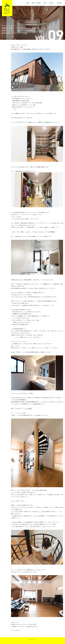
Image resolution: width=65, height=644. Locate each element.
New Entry (13, 630)
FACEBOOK (59, 3)
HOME (28, 3)
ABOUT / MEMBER (36, 3)
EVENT (45, 3)
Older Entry (18, 630)
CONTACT (52, 3)
